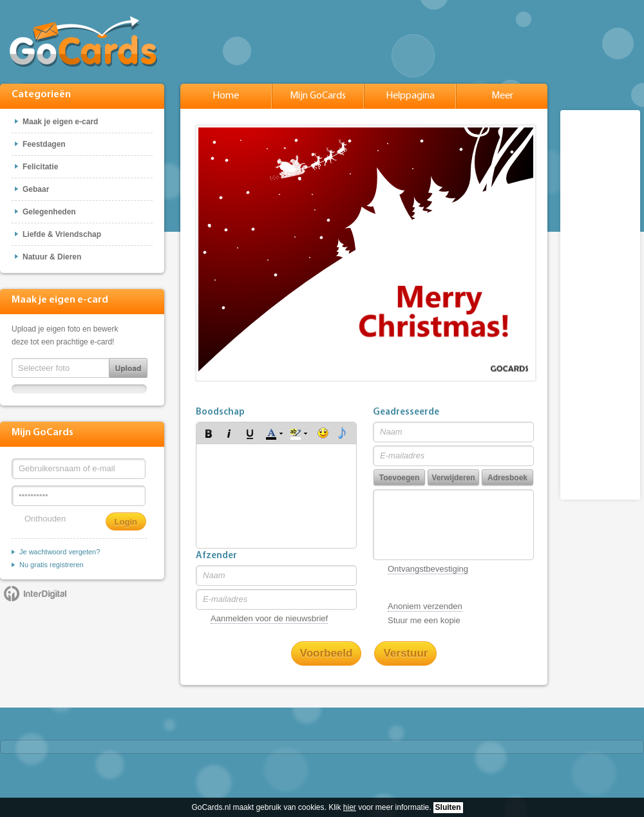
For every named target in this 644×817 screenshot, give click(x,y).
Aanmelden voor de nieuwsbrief (269, 618)
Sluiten (448, 807)
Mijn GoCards (318, 96)
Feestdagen (44, 144)
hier (350, 807)
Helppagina (410, 96)
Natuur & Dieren (52, 257)
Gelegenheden (49, 212)
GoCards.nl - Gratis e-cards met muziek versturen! (83, 42)
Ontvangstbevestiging (428, 569)
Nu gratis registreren (52, 565)
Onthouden (45, 519)
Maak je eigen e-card (60, 122)
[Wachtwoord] (79, 496)
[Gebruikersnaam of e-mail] (79, 469)
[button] (209, 433)
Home (226, 96)
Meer (502, 96)
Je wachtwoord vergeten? (60, 552)
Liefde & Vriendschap (62, 234)
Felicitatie (40, 167)
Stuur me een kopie (424, 620)
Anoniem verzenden (425, 606)
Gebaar (36, 189)
